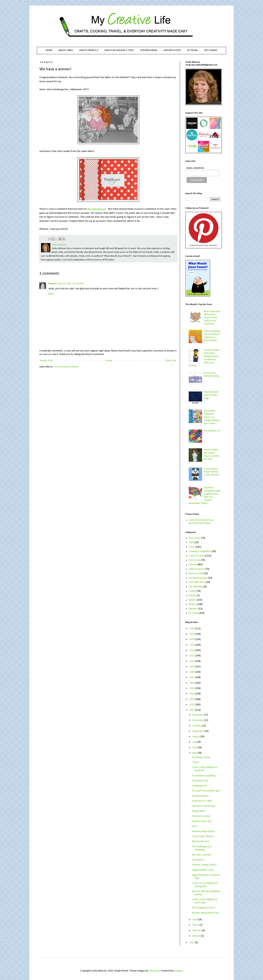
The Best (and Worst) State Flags (211, 395)
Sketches (193, 609)
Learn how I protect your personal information (202, 522)
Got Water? (198, 860)
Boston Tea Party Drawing (211, 375)
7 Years (196, 762)
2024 (192, 639)
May (195, 753)
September (198, 731)
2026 (192, 629)
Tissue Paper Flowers (203, 836)
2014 (192, 694)
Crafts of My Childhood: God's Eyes (205, 901)
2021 (192, 656)
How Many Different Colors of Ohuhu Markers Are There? (212, 417)
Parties (192, 591)
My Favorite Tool (201, 841)
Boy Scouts (195, 538)
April (195, 920)
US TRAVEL (193, 50)
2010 (192, 943)
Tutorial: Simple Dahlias (204, 865)
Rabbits (193, 600)
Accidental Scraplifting (204, 776)
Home (109, 361)
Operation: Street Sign (204, 806)
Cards (192, 547)
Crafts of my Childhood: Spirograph (205, 885)
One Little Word (197, 582)
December (198, 715)
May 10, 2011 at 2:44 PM (71, 284)
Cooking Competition (200, 551)
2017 (192, 677)
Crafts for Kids (196, 556)
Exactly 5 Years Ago (202, 821)
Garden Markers (201, 796)
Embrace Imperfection (203, 831)
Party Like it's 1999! (202, 801)
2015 (192, 688)
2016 (192, 683)
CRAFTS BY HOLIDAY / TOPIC (119, 50)
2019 (192, 667)
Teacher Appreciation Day (205, 913)
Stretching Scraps (201, 757)
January (197, 936)
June (195, 748)
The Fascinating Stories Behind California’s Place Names (212, 336)
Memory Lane (196, 574)
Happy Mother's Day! (203, 870)
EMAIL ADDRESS (195, 168)
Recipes (193, 604)
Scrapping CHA (200, 786)
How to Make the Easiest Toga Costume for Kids (212, 454)
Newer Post (46, 361)
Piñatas (193, 596)
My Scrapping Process (203, 908)
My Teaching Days (198, 578)
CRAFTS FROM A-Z (89, 50)
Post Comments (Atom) (66, 367)
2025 (192, 634)
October (197, 726)
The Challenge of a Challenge (202, 848)
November (198, 720)
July (195, 742)
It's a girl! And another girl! (206, 791)
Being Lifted (198, 811)
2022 (192, 650)
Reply (51, 294)
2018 (192, 672)
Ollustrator (154, 971)
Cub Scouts (195, 560)
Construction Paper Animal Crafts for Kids (212, 472)
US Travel (194, 613)
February (197, 931)
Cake (191, 543)
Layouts (193, 565)
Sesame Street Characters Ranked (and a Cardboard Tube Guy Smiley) (204, 358)
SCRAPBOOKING (149, 50)
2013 (192, 699)
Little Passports (197, 569)
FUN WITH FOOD (172, 50)
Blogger (178, 971)
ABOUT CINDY (66, 50)
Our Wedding (196, 587)
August (196, 737)
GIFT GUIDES (211, 50)
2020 (192, 661)
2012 (192, 705)
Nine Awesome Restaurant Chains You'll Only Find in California (212, 318)
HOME (49, 50)
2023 (192, 645)
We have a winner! (202, 855)
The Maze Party (200, 781)
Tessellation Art (212, 431)
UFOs (195, 826)
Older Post (171, 361)
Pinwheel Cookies (201, 816)
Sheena (52, 284)
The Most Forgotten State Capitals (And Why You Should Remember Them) (205, 496)
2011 (192, 710)
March (196, 925)
